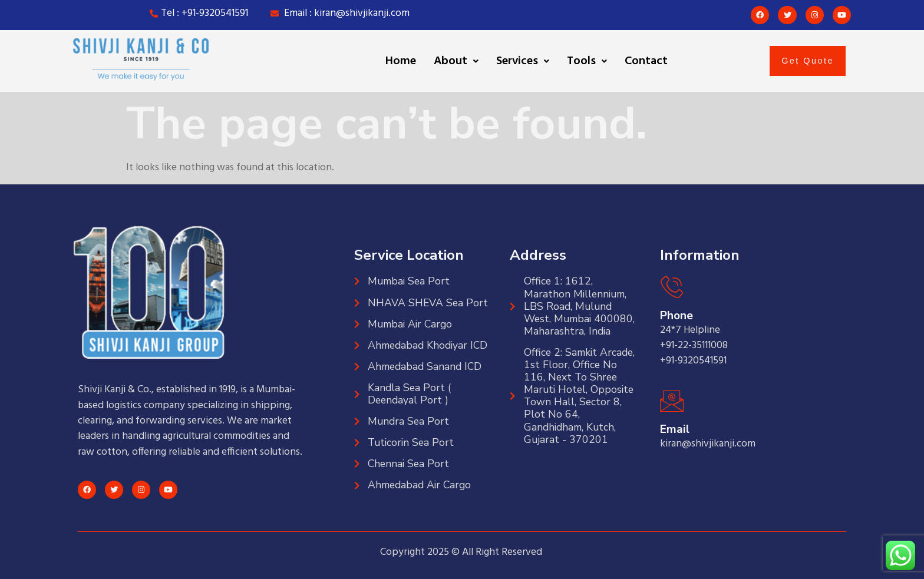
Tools (587, 61)
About (456, 61)
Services (523, 61)
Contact (646, 61)
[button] (456, 61)
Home (401, 61)
